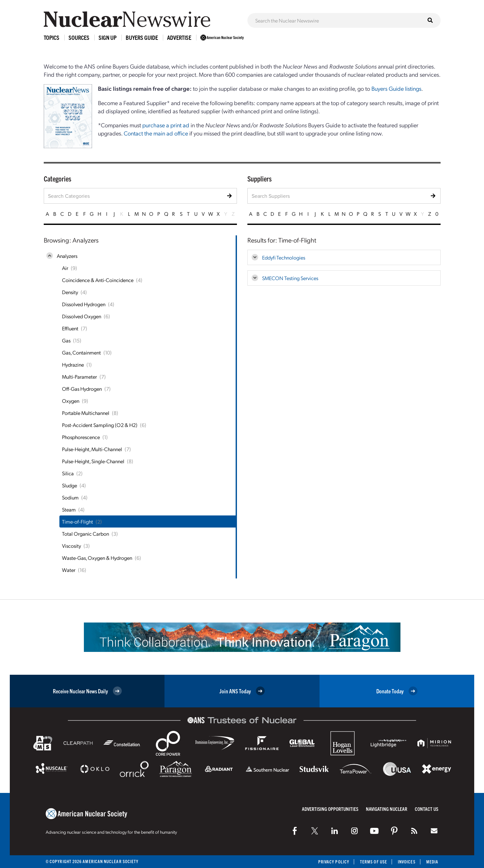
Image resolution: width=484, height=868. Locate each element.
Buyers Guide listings (396, 88)
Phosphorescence (81, 437)
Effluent (70, 328)
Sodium (70, 497)
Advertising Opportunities (330, 809)
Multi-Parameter (79, 377)
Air (65, 268)
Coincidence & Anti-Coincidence (98, 280)
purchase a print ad (166, 125)
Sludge (70, 485)
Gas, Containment (81, 352)
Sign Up (108, 37)
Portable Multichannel (86, 413)
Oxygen (71, 401)
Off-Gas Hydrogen (82, 389)
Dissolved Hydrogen (84, 304)
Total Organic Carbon (86, 534)
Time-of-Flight (78, 521)
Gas (66, 340)
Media (432, 862)
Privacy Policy (334, 862)
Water (69, 570)
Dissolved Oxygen (82, 316)
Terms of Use (374, 862)
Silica (68, 473)
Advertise (179, 37)
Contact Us (427, 809)
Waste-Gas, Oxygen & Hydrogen (97, 558)
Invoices (407, 862)
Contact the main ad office (156, 133)
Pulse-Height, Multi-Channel (92, 449)
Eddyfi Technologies (284, 257)
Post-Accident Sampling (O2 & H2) (100, 425)
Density (70, 292)
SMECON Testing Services (290, 278)
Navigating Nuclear (387, 809)
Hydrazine (73, 364)
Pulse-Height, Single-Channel (93, 461)
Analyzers (67, 256)
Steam (69, 509)
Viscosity (71, 546)
